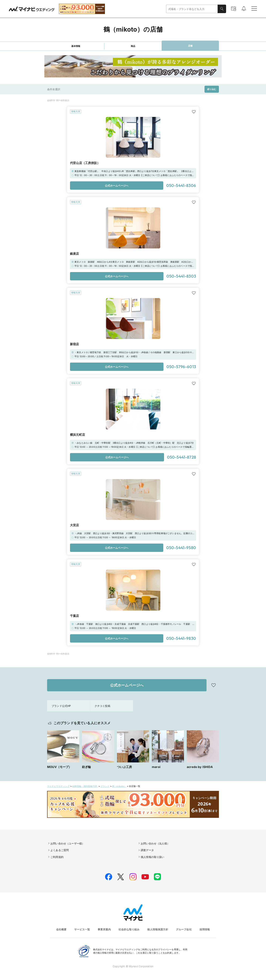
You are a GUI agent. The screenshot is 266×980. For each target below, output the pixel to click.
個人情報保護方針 (158, 929)
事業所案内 (104, 929)
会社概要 (61, 929)
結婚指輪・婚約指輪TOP (85, 786)
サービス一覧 (82, 929)
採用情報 (205, 929)
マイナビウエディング (58, 786)
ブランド (105, 786)
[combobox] (192, 9)
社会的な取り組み (129, 929)
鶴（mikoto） (119, 786)
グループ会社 (184, 929)
